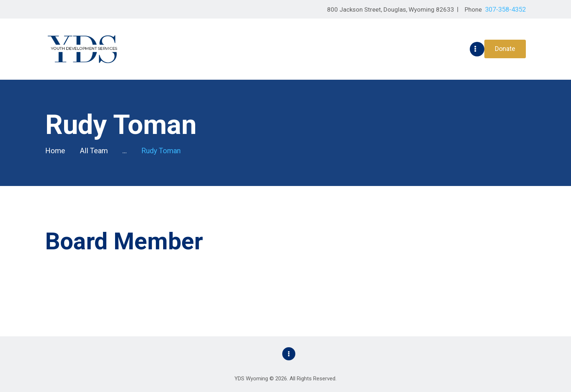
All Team (94, 151)
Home (55, 151)
